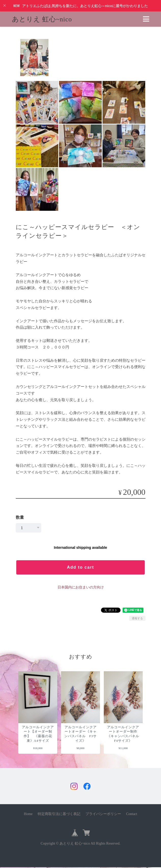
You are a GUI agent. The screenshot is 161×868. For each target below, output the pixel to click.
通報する (137, 618)
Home (28, 814)
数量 (20, 517)
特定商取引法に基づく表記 (59, 814)
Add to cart (80, 567)
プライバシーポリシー (103, 814)
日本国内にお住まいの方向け (81, 587)
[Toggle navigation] (146, 19)
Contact (132, 814)
